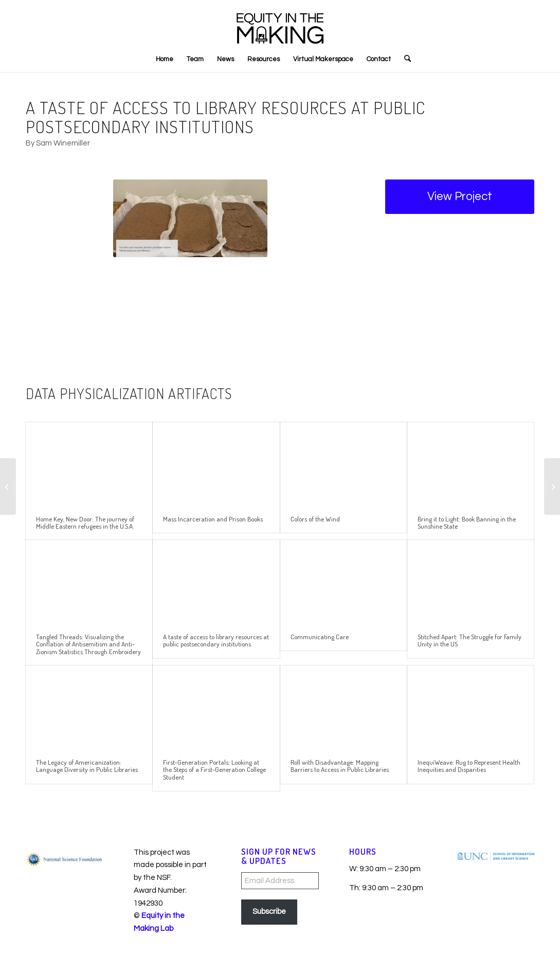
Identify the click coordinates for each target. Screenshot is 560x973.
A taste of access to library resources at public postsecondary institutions (216, 640)
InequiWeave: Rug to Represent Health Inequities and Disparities (469, 766)
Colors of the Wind (315, 519)
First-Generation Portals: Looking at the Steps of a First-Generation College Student (214, 770)
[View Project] (460, 197)
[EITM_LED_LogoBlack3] (280, 23)
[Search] (404, 59)
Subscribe (269, 912)
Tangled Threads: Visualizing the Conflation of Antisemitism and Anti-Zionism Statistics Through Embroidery (88, 644)
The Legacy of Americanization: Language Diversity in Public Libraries (87, 766)
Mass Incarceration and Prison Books (213, 519)
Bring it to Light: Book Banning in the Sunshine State (467, 522)
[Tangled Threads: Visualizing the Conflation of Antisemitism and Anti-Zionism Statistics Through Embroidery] (552, 486)
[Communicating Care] (8, 486)
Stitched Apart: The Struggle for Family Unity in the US (469, 640)
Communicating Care (320, 637)
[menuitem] (165, 59)
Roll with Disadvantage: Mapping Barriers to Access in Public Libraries (340, 766)
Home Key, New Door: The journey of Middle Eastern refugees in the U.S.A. (85, 522)
